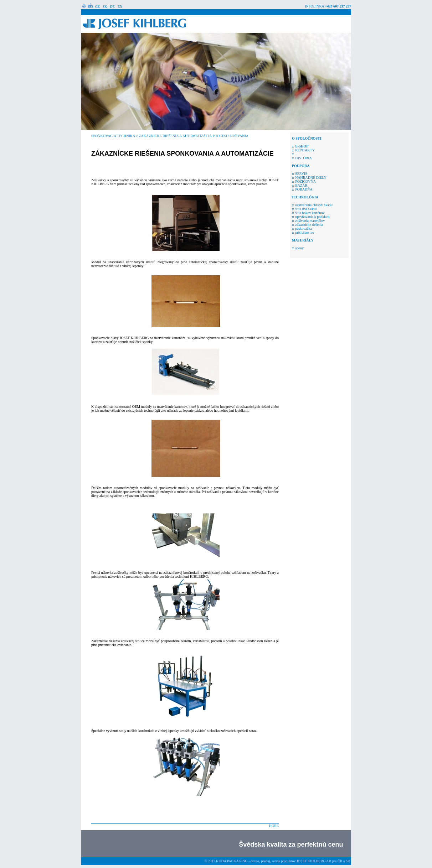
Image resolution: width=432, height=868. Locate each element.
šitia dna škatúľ (306, 209)
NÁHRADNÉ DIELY (308, 178)
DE (112, 7)
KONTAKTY (305, 150)
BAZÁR (301, 185)
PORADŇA (304, 189)
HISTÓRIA (304, 158)
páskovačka (304, 228)
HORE (274, 826)
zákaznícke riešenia (309, 225)
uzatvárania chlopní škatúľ (314, 205)
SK (105, 7)
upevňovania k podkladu (313, 217)
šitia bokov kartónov (310, 213)
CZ (97, 7)
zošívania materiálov (310, 221)
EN (120, 7)
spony (299, 248)
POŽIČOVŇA (305, 181)
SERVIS (301, 174)
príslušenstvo (305, 232)
